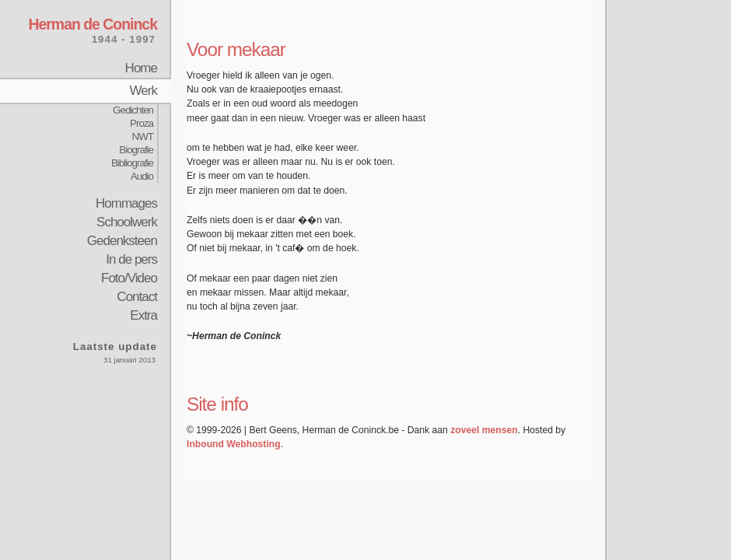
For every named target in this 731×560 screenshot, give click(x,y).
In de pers (131, 259)
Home (141, 68)
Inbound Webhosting (234, 444)
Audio (142, 176)
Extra (143, 315)
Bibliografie (132, 163)
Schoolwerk (127, 222)
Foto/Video (129, 278)
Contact (137, 297)
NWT (143, 136)
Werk (143, 91)
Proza (142, 123)
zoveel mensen (484, 430)
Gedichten (133, 110)
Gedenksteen (122, 241)
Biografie (136, 150)
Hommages (126, 203)
